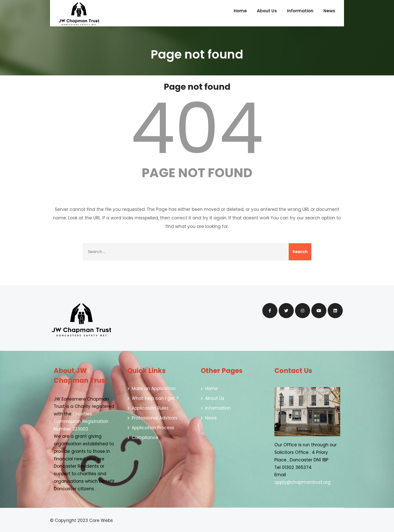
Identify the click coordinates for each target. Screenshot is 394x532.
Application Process (153, 428)
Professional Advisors (155, 418)
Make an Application (154, 389)
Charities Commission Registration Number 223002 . (81, 421)
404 (197, 128)
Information (300, 11)
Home (240, 11)
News (329, 11)
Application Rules (150, 408)
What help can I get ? (155, 398)
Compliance (145, 438)
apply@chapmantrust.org (303, 482)
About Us (267, 11)
